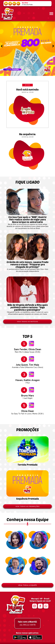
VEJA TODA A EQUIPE (27, 585)
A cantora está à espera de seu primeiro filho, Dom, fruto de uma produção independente (27, 266)
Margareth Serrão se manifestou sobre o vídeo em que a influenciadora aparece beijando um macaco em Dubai (27, 308)
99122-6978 (27, 623)
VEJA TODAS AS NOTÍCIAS (27, 322)
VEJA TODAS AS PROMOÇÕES (27, 506)
